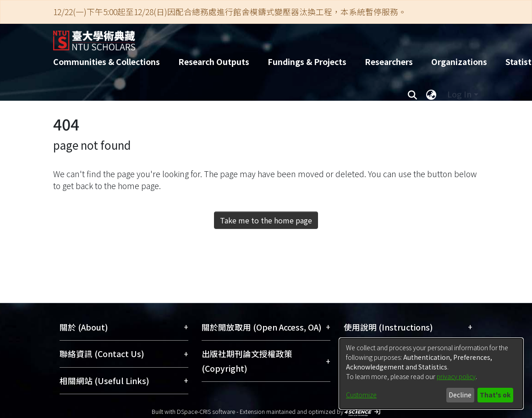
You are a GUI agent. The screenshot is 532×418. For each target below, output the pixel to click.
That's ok (495, 395)
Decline (460, 395)
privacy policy (456, 376)
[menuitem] (432, 94)
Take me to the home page (266, 220)
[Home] (258, 37)
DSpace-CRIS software (206, 411)
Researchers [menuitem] (389, 62)
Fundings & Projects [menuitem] (307, 62)
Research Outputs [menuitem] (214, 62)
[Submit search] (413, 94)
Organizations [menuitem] (459, 62)
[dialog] (431, 374)
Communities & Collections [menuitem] (107, 62)
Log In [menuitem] (459, 94)
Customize (361, 395)
